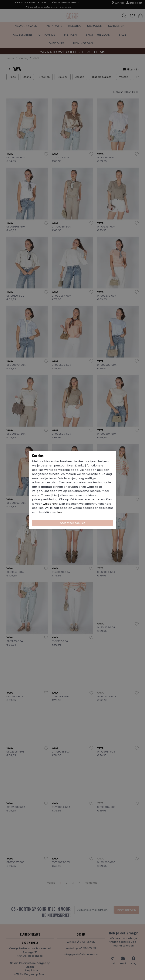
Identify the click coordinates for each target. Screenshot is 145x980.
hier (60, 512)
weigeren (50, 504)
